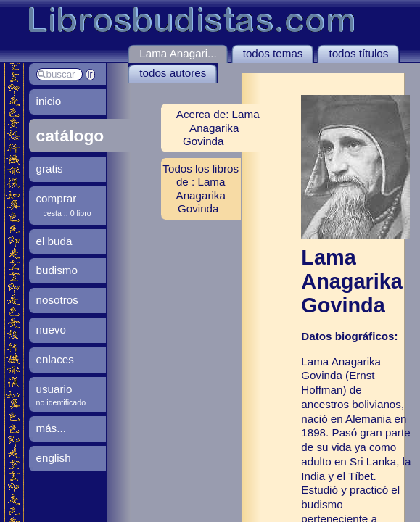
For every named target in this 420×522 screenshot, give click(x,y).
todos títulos (358, 53)
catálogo (70, 136)
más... (51, 428)
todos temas (273, 53)
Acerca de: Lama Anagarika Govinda (218, 127)
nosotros (57, 300)
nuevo (51, 330)
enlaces (55, 359)
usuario (54, 389)
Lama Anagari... (178, 53)
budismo (57, 270)
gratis (50, 169)
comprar (57, 198)
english (54, 458)
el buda (54, 241)
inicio (49, 101)
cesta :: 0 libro (67, 213)
